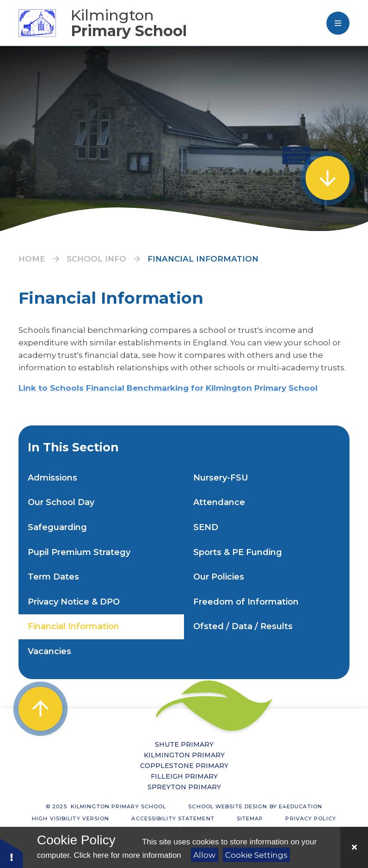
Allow (204, 855)
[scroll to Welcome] (328, 178)
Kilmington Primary (184, 755)
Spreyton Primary (184, 787)
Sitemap (250, 818)
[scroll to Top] (40, 709)
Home (32, 259)
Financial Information (203, 259)
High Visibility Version (71, 818)
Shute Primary (184, 744)
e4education (301, 806)
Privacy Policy (310, 818)
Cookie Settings (256, 855)
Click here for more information (127, 855)
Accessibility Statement (173, 818)
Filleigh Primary (184, 776)
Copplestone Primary (184, 766)
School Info (96, 259)
